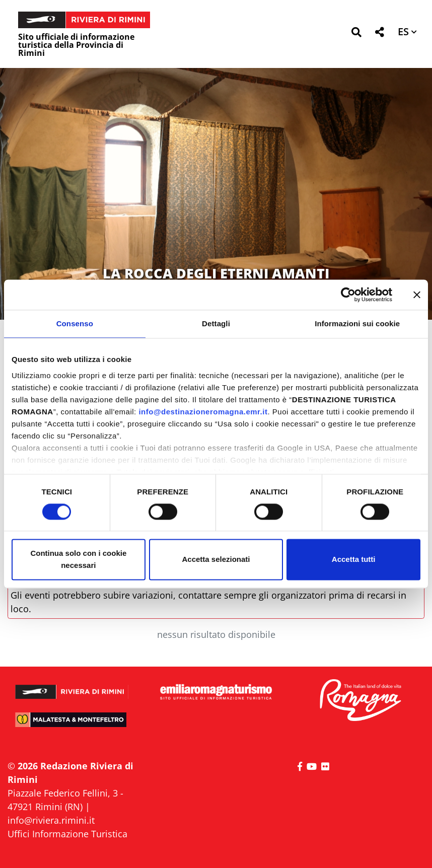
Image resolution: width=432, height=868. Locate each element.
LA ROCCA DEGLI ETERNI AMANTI (216, 273)
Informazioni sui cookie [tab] (357, 323)
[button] (356, 34)
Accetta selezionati (216, 560)
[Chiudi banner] (417, 295)
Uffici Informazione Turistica (67, 834)
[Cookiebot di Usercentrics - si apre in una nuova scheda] (348, 295)
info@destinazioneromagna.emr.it (203, 412)
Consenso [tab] (75, 323)
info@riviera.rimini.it (51, 820)
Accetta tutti (354, 560)
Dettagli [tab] (216, 323)
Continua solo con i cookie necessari (78, 560)
